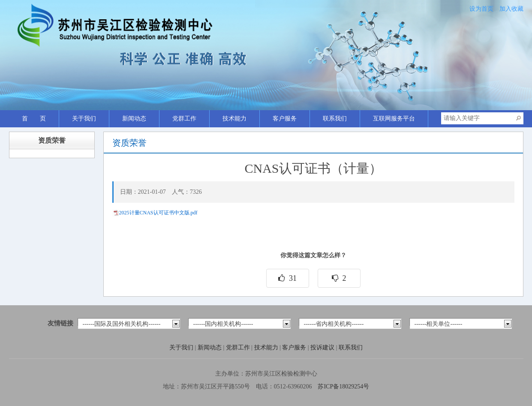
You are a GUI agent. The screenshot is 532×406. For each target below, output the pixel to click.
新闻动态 (134, 119)
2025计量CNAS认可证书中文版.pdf (158, 213)
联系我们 (335, 119)
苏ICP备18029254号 (343, 386)
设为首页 (481, 9)
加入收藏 (511, 9)
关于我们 (84, 119)
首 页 (34, 119)
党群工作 (184, 119)
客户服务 (285, 119)
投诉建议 (323, 347)
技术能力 (234, 119)
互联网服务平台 (394, 119)
